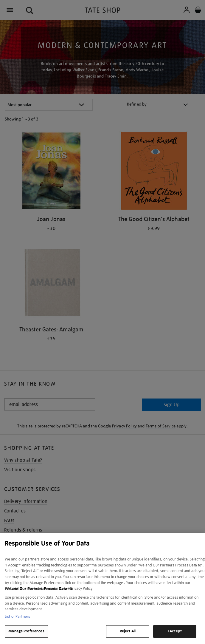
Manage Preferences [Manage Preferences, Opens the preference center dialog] (26, 631)
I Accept (175, 631)
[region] (102, 589)
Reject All (128, 631)
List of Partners (17, 616)
